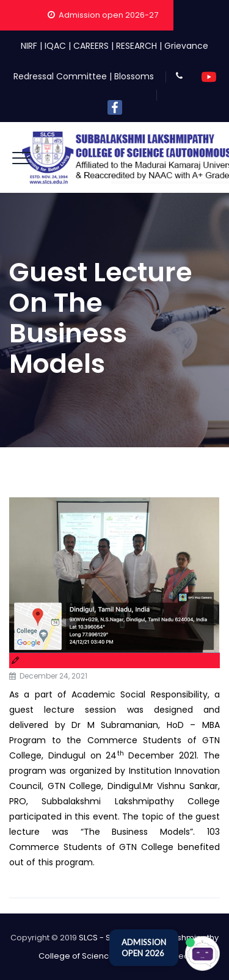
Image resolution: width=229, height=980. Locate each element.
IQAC (55, 46)
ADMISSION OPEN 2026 (144, 948)
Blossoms (134, 76)
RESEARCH (136, 46)
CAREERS (91, 46)
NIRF (29, 46)
